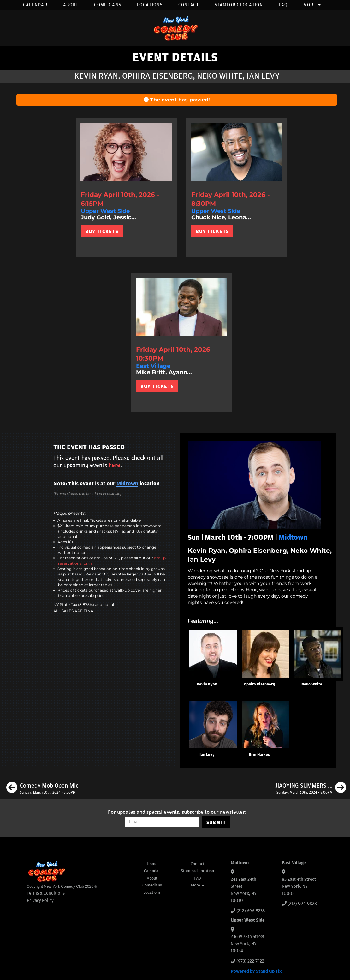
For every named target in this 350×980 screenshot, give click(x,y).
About (71, 5)
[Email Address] (162, 822)
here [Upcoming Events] (114, 465)
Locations (150, 5)
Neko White (312, 684)
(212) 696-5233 (251, 911)
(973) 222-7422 (250, 961)
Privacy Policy (40, 901)
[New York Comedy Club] (175, 28)
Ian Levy (207, 755)
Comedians (108, 5)
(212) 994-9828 (302, 904)
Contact (189, 5)
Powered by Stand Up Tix (256, 971)
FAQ (283, 5)
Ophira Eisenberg (259, 684)
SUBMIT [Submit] (216, 822)
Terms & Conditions (46, 893)
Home (152, 864)
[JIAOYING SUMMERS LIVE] (311, 788)
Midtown (127, 484)
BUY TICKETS (102, 231)
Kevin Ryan (207, 684)
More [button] (312, 5)
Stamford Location (239, 5)
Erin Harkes (259, 755)
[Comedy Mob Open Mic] (42, 788)
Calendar (35, 5)
